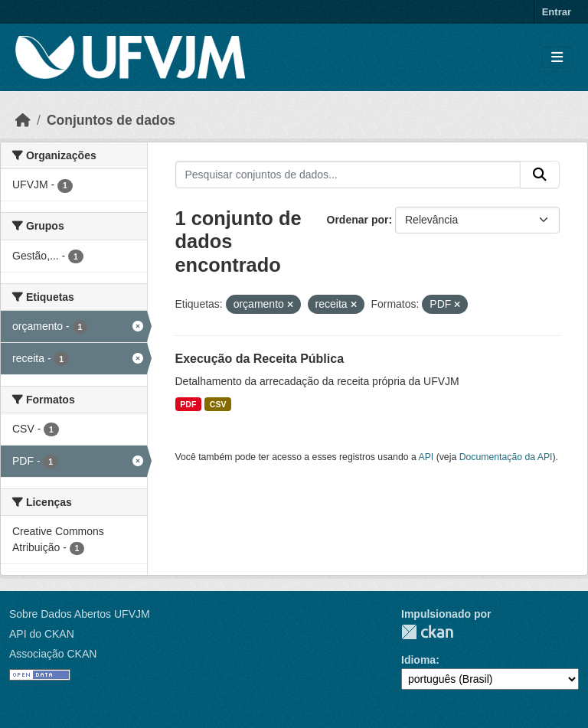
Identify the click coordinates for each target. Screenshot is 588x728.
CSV (218, 404)
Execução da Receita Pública (260, 359)
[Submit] (540, 175)
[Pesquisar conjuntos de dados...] (348, 175)
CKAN (427, 632)
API (426, 457)
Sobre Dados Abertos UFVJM (80, 614)
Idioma (418, 660)
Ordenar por (358, 220)
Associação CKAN (53, 654)
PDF (188, 404)
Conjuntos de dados (111, 120)
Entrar (557, 12)
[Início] (23, 120)
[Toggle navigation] (557, 58)
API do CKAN (42, 634)
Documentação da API (506, 457)
